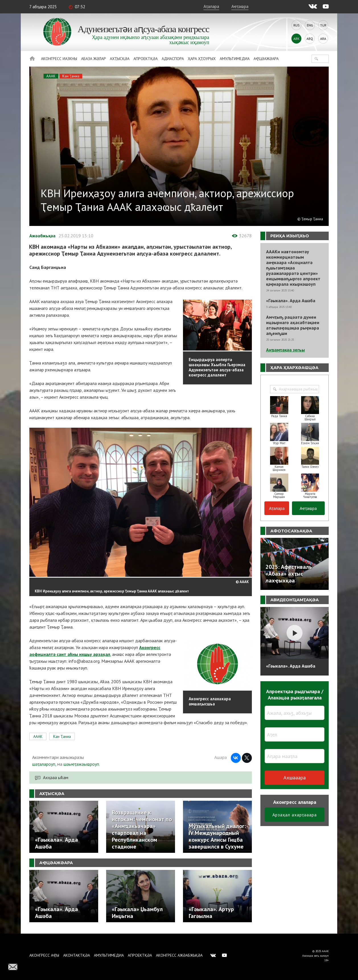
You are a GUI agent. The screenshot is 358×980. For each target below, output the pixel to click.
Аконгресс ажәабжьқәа (179, 955)
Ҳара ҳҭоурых (202, 59)
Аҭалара (211, 6)
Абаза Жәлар (93, 59)
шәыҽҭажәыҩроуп (81, 764)
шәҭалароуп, (44, 764)
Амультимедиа (235, 59)
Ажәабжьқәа (42, 236)
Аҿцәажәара (266, 59)
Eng (310, 25)
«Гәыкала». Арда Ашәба (291, 301)
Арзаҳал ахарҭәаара (295, 815)
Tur (323, 25)
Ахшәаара (295, 778)
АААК (51, 76)
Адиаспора (173, 59)
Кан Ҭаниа (71, 76)
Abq (310, 39)
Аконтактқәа (77, 955)
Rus (297, 25)
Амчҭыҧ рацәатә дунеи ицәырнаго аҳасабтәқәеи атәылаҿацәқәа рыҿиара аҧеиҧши (293, 325)
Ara (323, 39)
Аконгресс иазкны (59, 59)
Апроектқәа (146, 59)
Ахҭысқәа (120, 59)
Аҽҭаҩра (240, 6)
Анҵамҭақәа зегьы (285, 350)
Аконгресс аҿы (44, 955)
